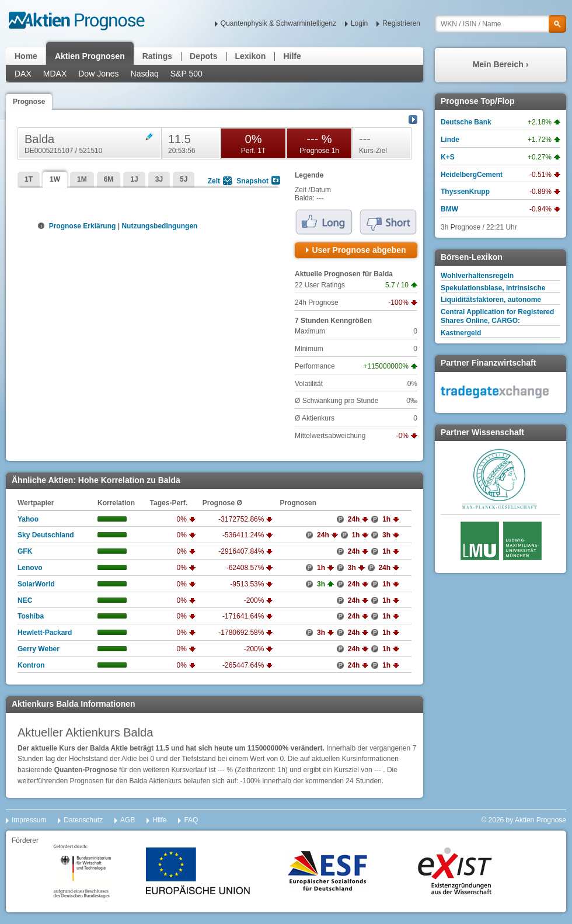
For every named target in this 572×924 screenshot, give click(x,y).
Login (359, 23)
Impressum (29, 820)
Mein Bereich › (501, 64)
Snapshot (252, 181)
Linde (450, 140)
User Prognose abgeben (359, 250)
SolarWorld (36, 584)
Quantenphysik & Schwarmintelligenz (278, 23)
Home (26, 56)
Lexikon (251, 56)
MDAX (55, 74)
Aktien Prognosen (90, 56)
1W (55, 179)
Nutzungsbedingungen (159, 226)
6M (109, 179)
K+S (448, 157)
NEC (25, 600)
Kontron (31, 665)
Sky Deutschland (46, 535)
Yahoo (28, 519)
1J (134, 179)
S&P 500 (186, 74)
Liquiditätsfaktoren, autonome (491, 300)
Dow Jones (98, 74)
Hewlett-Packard (45, 633)
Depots (203, 56)
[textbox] (500, 24)
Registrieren (401, 23)
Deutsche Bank (466, 122)
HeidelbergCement (472, 175)
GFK (25, 551)
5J (184, 179)
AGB (128, 820)
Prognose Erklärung (81, 226)
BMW (449, 209)
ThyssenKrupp (465, 192)
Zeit (214, 181)
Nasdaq (145, 74)
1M (82, 179)
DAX (23, 74)
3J (159, 179)
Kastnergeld (461, 333)
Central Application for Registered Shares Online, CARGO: (497, 316)
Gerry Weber (39, 649)
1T (29, 179)
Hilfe (292, 56)
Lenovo (30, 568)
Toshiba (31, 616)
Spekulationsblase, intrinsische (493, 288)
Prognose (29, 102)
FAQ (191, 820)
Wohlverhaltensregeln (477, 276)
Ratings (157, 56)
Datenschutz (83, 820)
